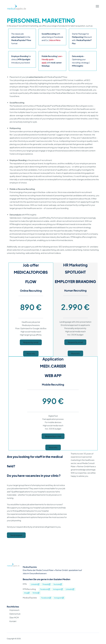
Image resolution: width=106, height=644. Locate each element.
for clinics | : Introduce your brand (21, 59)
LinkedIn (70, 589)
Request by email (31, 342)
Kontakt (13, 621)
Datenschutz (15, 614)
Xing (27, 593)
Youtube (58, 584)
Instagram (58, 589)
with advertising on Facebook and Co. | (52, 37)
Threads (46, 584)
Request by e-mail (53, 436)
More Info (31, 354)
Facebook (45, 589)
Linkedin (35, 584)
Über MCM (14, 617)
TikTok (36, 593)
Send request (16, 535)
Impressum (14, 610)
